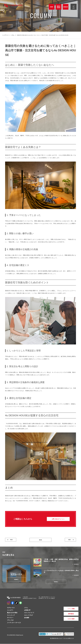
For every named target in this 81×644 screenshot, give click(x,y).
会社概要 (27, 618)
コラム (13, 35)
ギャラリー (10, 618)
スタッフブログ (28, 615)
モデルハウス (11, 608)
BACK (41, 540)
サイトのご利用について (69, 638)
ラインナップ (11, 615)
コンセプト (10, 610)
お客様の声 (27, 610)
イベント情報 (66, 609)
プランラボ (10, 620)
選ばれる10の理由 (12, 613)
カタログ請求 (66, 619)
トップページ (5, 35)
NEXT (69, 540)
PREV (12, 540)
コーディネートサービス (14, 623)
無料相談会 (66, 614)
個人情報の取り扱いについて (56, 638)
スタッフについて (29, 613)
